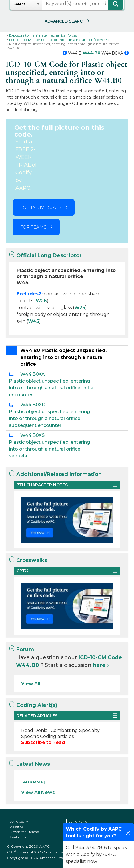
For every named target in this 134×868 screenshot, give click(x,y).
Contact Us (18, 837)
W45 (34, 321)
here (99, 665)
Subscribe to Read (43, 742)
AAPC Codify (19, 822)
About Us (17, 827)
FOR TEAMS (33, 227)
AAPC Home (78, 822)
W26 (41, 301)
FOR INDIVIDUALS (41, 207)
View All (31, 684)
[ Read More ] (33, 782)
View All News (38, 792)
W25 (80, 308)
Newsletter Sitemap (25, 832)
